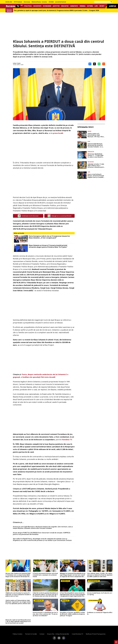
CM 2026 (51, 2)
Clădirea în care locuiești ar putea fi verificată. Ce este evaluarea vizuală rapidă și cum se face (18, 595)
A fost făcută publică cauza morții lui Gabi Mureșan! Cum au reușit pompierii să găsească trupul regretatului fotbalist (73, 595)
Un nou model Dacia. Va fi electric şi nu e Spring (100, 594)
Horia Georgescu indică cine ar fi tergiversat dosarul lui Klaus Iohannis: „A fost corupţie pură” (49, 237)
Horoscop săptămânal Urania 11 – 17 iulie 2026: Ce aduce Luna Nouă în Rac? (96, 156)
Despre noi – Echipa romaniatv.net (58, 634)
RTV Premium (18, 2)
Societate (37, 6)
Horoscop (27, 2)
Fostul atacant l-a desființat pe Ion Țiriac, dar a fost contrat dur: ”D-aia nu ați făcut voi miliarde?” (45, 614)
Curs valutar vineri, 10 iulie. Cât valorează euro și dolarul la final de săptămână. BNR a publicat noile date (100, 575)
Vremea (83, 6)
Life (96, 6)
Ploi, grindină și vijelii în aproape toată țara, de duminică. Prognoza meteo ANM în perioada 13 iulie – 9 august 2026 (56, 10)
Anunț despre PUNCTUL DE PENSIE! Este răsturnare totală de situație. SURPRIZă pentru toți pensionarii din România (42, 534)
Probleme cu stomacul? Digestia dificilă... (100, 613)
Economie (47, 6)
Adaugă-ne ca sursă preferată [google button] (60, 216)
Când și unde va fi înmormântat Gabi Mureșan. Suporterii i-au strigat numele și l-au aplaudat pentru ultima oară (18, 602)
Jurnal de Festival (61, 2)
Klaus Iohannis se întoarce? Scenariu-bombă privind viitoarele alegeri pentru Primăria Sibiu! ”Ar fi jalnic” (48, 246)
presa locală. (58, 133)
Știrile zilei (9, 2)
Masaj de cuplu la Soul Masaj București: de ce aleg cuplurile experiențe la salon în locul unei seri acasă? (18, 621)
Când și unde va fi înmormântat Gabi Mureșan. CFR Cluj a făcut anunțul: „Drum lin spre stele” (96, 135)
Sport (102, 6)
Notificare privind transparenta (96, 634)
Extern (90, 6)
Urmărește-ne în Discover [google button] (28, 216)
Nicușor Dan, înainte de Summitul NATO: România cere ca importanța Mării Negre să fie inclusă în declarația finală (18, 575)
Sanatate (74, 6)
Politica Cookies (18, 634)
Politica (28, 6)
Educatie (65, 6)
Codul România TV (77, 634)
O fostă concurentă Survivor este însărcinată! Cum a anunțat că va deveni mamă (45, 575)
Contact (42, 634)
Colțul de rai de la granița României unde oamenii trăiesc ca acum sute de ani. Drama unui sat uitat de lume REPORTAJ (45, 595)
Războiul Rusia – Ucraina (39, 2)
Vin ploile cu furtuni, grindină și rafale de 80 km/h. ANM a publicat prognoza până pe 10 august (72, 614)
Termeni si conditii (31, 634)
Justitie (56, 6)
